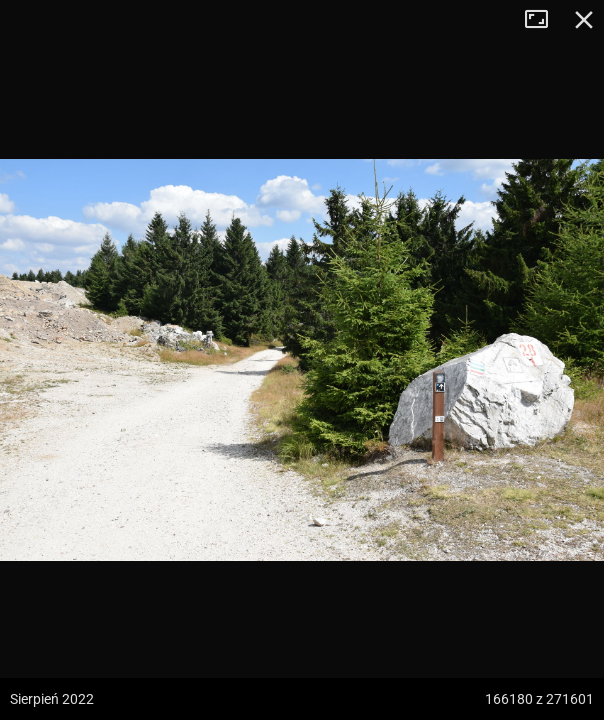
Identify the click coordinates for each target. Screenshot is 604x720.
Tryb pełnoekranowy (544, 20)
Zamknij (584, 20)
